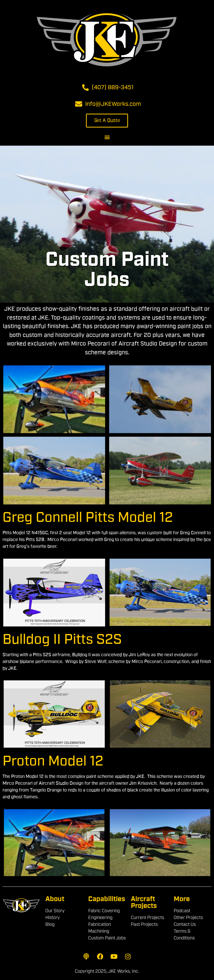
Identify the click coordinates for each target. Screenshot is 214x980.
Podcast (182, 911)
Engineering (100, 918)
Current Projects (147, 918)
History (53, 918)
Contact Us (185, 925)
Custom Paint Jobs (107, 938)
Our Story (55, 911)
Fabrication (100, 925)
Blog (50, 925)
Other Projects (188, 918)
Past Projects (144, 925)
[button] (107, 137)
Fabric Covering (104, 911)
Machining (99, 931)
